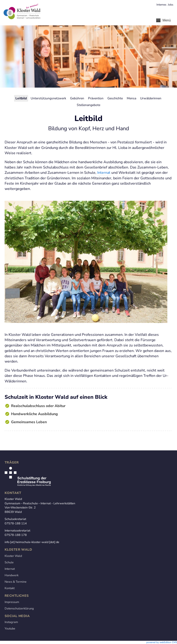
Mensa (131, 98)
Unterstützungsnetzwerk (48, 98)
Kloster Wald (13, 556)
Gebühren (77, 98)
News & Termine (16, 582)
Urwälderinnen (151, 98)
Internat (104, 173)
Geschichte (115, 98)
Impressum (12, 602)
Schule (9, 562)
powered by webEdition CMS (162, 642)
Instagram (11, 622)
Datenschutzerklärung (19, 609)
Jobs (171, 5)
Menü (163, 20)
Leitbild (21, 98)
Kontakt (10, 588)
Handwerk (12, 575)
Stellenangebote (88, 105)
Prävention (96, 98)
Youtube (10, 629)
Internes (161, 5)
